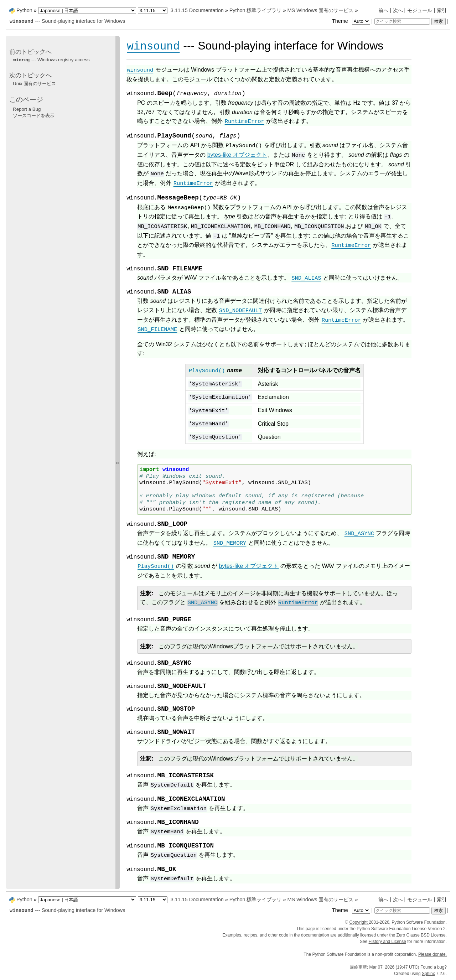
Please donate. (432, 954)
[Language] (87, 11)
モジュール (420, 10)
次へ (398, 10)
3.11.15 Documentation (197, 10)
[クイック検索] (402, 21)
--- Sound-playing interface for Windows (67, 21)
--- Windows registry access (51, 60)
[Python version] (153, 11)
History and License (387, 942)
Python (24, 10)
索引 (442, 10)
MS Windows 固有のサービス (320, 10)
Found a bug (432, 967)
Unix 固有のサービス (34, 84)
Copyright (359, 922)
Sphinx (428, 974)
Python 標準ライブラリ (256, 10)
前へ (383, 10)
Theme (352, 21)
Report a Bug (27, 109)
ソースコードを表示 (34, 116)
